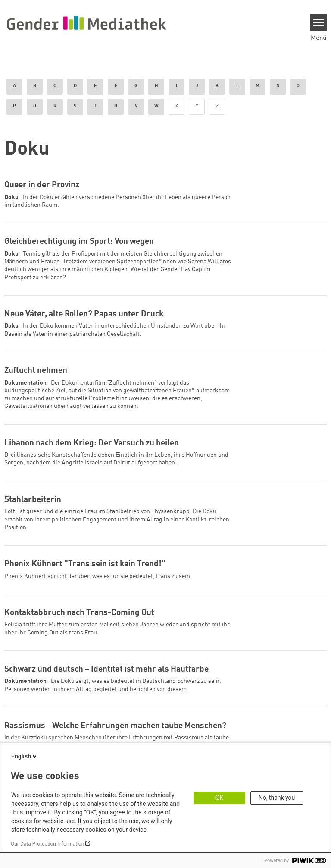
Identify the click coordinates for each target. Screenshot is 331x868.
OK (219, 798)
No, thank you (277, 798)
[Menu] (319, 22)
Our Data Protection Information (47, 844)
